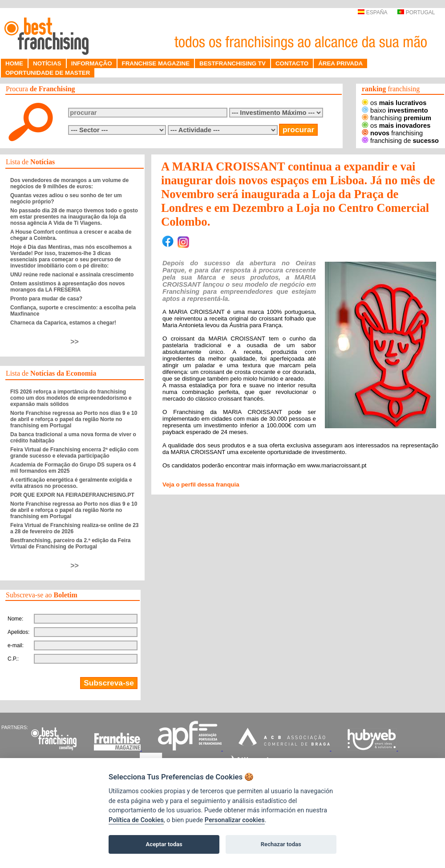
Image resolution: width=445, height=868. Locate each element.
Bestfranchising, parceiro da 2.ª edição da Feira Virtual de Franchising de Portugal (71, 544)
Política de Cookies (136, 820)
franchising (396, 118)
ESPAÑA (372, 12)
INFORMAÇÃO (92, 63)
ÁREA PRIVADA (340, 63)
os (394, 103)
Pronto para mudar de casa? (46, 299)
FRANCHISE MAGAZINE (156, 63)
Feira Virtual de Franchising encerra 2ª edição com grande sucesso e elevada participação (74, 453)
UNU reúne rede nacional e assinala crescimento (72, 275)
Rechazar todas (281, 844)
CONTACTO (292, 63)
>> (75, 342)
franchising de (400, 141)
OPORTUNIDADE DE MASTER (48, 73)
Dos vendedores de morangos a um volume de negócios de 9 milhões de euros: (69, 183)
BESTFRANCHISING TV (233, 63)
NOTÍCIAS (47, 63)
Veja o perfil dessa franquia (201, 485)
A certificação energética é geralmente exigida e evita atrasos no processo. (71, 483)
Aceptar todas (164, 844)
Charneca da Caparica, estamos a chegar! (63, 323)
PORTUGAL (416, 12)
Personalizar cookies (235, 820)
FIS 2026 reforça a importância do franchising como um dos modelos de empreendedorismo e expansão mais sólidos (71, 398)
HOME (14, 63)
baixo (395, 110)
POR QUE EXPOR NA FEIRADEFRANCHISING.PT (72, 495)
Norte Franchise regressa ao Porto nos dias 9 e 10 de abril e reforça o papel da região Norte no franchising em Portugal (74, 419)
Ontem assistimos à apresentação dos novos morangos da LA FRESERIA (67, 287)
